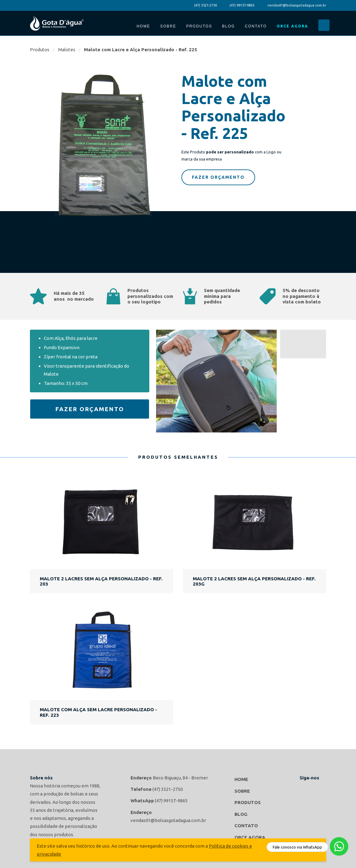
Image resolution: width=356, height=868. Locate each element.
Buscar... (324, 25)
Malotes (67, 50)
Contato (256, 26)
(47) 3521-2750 (205, 5)
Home (143, 26)
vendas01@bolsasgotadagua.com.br (297, 5)
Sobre (168, 26)
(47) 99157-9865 (242, 5)
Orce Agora (292, 26)
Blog (228, 26)
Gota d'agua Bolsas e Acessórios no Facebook (306, 788)
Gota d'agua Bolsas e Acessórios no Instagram (320, 788)
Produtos (199, 26)
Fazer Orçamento (218, 177)
